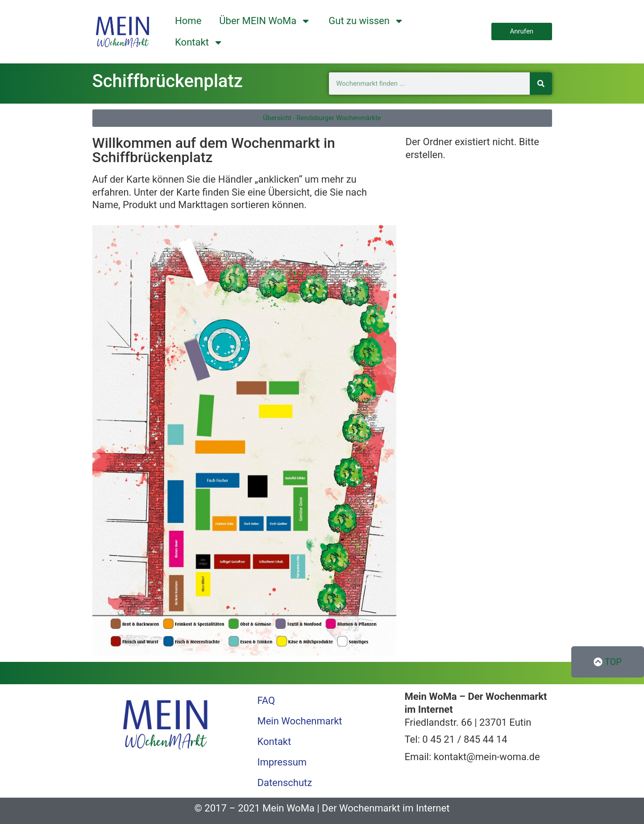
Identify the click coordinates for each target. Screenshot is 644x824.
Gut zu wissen (366, 21)
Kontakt (199, 42)
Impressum (282, 762)
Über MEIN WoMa (265, 21)
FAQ (266, 701)
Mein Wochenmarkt (299, 721)
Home (188, 21)
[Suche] (541, 84)
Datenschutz (285, 783)
